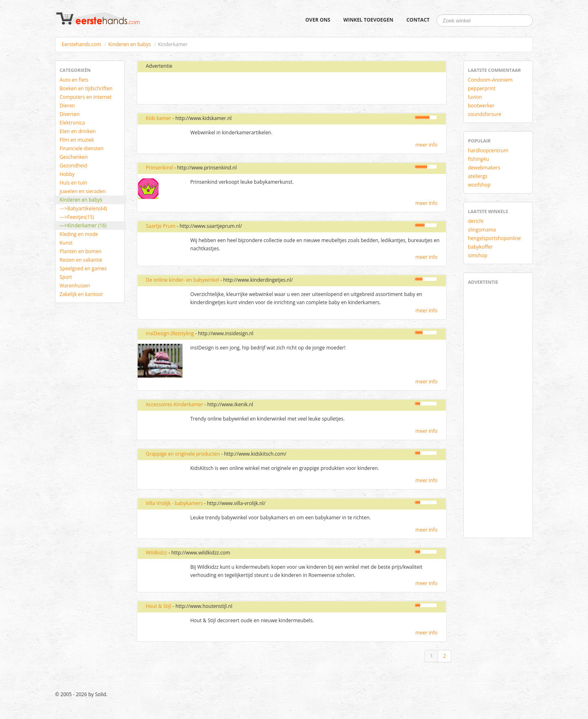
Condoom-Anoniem (490, 80)
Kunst (66, 243)
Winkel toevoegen (368, 20)
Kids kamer (158, 118)
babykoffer (480, 247)
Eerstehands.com (81, 44)
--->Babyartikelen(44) (83, 208)
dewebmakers (484, 168)
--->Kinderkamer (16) (83, 226)
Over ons (318, 20)
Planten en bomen (81, 251)
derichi (476, 221)
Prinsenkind (159, 168)
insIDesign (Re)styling (170, 333)
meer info (426, 145)
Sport (66, 277)
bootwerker (481, 106)
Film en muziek (77, 140)
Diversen (70, 114)
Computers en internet (86, 97)
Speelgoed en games (83, 268)
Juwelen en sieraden (83, 191)
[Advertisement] (238, 89)
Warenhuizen (75, 286)
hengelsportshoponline (494, 238)
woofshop (479, 185)
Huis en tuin (73, 183)
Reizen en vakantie (81, 260)
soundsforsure (485, 114)
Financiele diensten (82, 148)
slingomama (482, 230)
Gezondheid (73, 166)
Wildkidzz (156, 553)
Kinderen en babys (129, 44)
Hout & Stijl (159, 606)
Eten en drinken (78, 131)
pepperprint (482, 88)
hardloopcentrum (488, 150)
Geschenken (74, 157)
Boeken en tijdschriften (86, 88)
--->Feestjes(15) (77, 217)
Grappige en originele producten (183, 454)
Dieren (67, 106)
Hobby (67, 174)
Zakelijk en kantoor (81, 294)
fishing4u (478, 159)
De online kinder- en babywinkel (182, 280)
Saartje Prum (161, 226)
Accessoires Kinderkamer (175, 404)
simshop (478, 255)
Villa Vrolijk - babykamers (174, 503)
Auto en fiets (74, 80)
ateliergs (478, 176)
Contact (418, 20)
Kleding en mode (79, 234)
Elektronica (72, 123)
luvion (475, 97)
